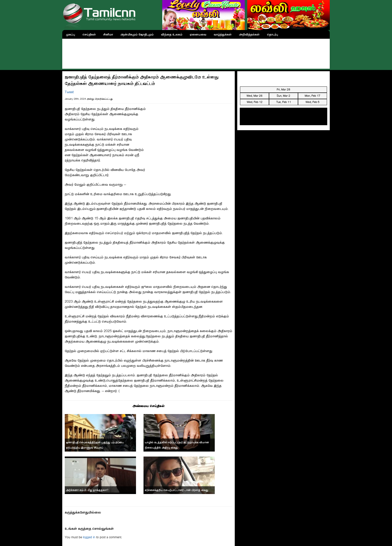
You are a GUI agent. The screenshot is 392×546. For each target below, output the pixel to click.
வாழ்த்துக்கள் (223, 34)
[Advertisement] (196, 52)
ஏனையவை (198, 34)
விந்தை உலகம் (172, 34)
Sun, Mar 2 (283, 96)
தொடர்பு (272, 34)
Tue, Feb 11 (284, 102)
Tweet (69, 92)
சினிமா (108, 34)
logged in (89, 537)
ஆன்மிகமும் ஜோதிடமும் (137, 34)
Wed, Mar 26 (254, 96)
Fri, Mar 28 (283, 89)
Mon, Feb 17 (312, 96)
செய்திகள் (89, 34)
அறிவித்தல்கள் (249, 34)
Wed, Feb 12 (255, 102)
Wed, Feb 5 (312, 102)
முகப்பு (70, 34)
